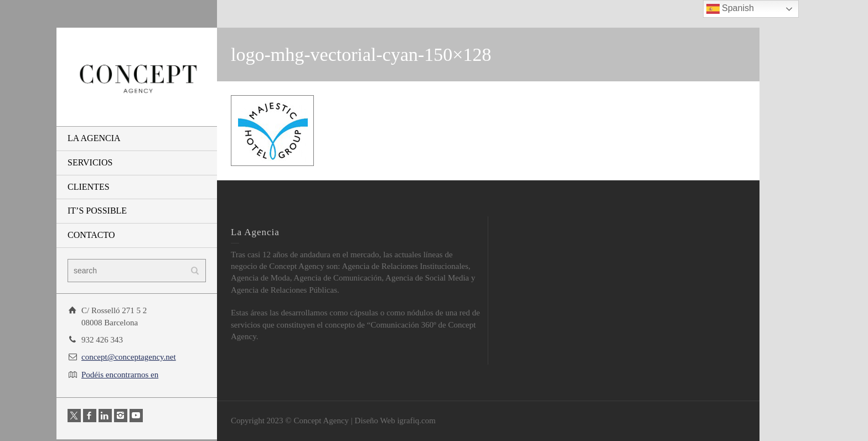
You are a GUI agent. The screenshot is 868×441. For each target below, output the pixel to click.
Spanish (730, 9)
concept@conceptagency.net (129, 357)
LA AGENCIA (94, 138)
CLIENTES (89, 187)
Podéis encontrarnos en (120, 375)
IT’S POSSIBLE (97, 211)
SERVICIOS (90, 162)
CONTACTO (91, 235)
